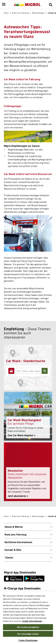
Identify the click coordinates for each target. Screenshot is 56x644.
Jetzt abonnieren (18, 496)
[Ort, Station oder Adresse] (29, 371)
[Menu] (4, 5)
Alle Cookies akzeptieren (28, 627)
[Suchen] (45, 371)
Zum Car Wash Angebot (22, 435)
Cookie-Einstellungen (28, 640)
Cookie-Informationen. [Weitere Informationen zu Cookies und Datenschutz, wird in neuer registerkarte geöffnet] (32, 621)
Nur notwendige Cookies (28, 634)
